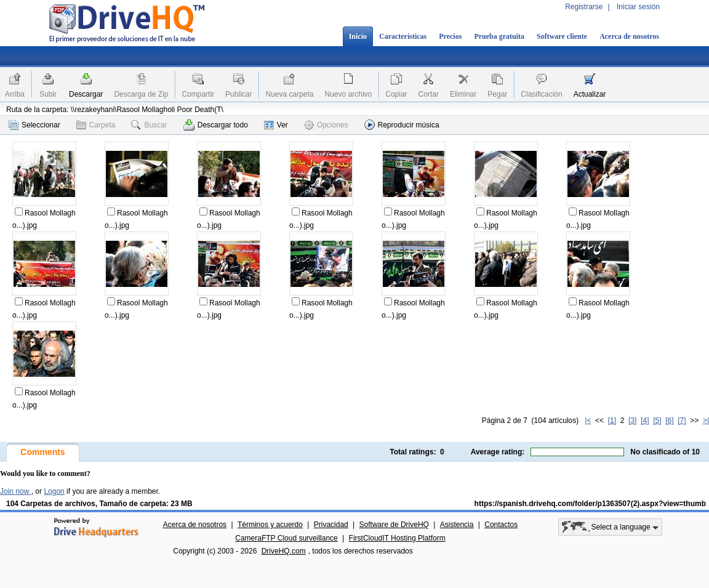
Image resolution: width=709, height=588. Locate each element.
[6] (669, 421)
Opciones (326, 125)
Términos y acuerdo (270, 525)
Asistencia (457, 525)
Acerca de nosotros (629, 36)
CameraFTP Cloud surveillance (286, 538)
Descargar (86, 94)
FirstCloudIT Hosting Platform (397, 538)
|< (588, 421)
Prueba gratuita (499, 36)
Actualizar (590, 94)
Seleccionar (34, 125)
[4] (645, 421)
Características (403, 36)
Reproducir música (402, 125)
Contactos (501, 525)
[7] (682, 421)
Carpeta (96, 125)
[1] (612, 421)
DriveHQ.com (284, 551)
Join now (16, 491)
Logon (54, 491)
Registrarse (584, 7)
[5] (657, 421)
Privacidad (331, 525)
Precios (450, 36)
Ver (276, 125)
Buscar (149, 125)
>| (706, 421)
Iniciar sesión (638, 7)
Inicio (358, 36)
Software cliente (562, 36)
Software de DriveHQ (394, 525)
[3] (632, 421)
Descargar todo (216, 125)
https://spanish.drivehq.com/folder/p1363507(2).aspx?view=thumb (590, 504)
